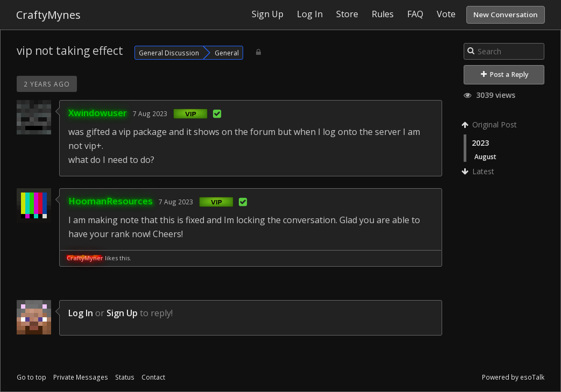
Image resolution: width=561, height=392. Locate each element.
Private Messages (81, 377)
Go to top (31, 377)
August (485, 156)
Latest (479, 171)
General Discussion (169, 53)
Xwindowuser (98, 113)
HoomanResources (111, 201)
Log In (81, 313)
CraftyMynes (48, 15)
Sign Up (122, 313)
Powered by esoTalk (513, 377)
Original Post (490, 124)
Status (125, 377)
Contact (153, 377)
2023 (480, 143)
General (227, 53)
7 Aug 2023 (150, 113)
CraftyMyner (85, 258)
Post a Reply (505, 74)
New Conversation (506, 15)
